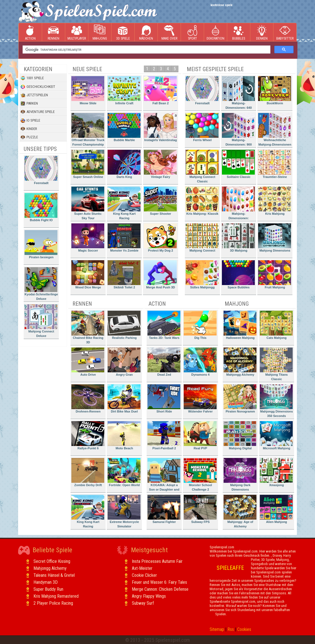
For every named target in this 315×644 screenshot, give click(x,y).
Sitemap (217, 629)
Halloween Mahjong (240, 325)
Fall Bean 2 (160, 91)
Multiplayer (77, 32)
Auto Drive (88, 362)
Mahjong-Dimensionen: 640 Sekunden (238, 94)
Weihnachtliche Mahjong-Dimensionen (275, 130)
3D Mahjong (238, 238)
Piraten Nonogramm (240, 399)
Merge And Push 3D (160, 275)
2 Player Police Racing (53, 603)
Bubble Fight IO (41, 207)
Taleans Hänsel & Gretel (54, 575)
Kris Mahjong (275, 201)
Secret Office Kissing (52, 561)
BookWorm (275, 91)
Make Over (169, 32)
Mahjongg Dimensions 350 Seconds (276, 401)
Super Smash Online (88, 164)
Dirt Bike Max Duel (124, 399)
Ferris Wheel (202, 127)
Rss (231, 629)
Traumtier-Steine (275, 164)
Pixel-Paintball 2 (164, 436)
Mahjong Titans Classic (276, 364)
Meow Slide (88, 91)
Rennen (54, 32)
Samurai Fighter (164, 509)
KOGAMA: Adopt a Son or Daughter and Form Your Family (164, 475)
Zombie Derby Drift (88, 472)
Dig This (200, 325)
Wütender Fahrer (200, 399)
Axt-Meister (142, 568)
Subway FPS (200, 509)
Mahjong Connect (202, 238)
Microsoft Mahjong (276, 436)
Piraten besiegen (41, 244)
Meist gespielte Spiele (215, 69)
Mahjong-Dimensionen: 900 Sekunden (238, 130)
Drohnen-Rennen (88, 399)
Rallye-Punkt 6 (88, 436)
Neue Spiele (87, 69)
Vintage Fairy (160, 164)
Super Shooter (160, 201)
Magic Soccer (88, 238)
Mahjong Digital (240, 436)
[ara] (146, 50)
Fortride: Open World (124, 472)
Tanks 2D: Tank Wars (164, 325)
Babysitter (285, 32)
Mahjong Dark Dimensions (240, 475)
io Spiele (30, 120)
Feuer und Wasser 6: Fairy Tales (159, 582)
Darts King (124, 164)
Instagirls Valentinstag (160, 127)
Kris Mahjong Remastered (56, 596)
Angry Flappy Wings (149, 596)
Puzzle (29, 137)
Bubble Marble (124, 127)
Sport (192, 32)
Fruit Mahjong (275, 275)
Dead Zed (164, 362)
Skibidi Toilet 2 (124, 275)
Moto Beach (124, 436)
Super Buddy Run (48, 589)
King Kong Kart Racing (124, 203)
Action (30, 32)
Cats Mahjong (276, 325)
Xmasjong (276, 472)
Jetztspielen (34, 95)
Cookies (244, 629)
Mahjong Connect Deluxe (41, 321)
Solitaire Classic (238, 164)
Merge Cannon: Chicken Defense (160, 589)
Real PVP (200, 436)
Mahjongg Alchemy (240, 362)
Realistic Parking (124, 325)
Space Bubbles (238, 275)
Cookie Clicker (144, 575)
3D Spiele (123, 32)
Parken (29, 103)
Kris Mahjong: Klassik (202, 201)
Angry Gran (124, 362)
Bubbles (239, 32)
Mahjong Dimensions (275, 238)
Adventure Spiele (38, 112)
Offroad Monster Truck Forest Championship (88, 130)
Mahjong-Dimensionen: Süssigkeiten (238, 204)
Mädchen (146, 32)
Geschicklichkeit (38, 87)
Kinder (29, 129)
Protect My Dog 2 (160, 238)
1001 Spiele (32, 78)
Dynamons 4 (200, 362)
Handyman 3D (46, 582)
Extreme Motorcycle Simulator (124, 511)
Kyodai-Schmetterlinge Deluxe (41, 284)
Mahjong (100, 32)
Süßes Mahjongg (202, 275)
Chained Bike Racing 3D (88, 327)
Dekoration (215, 32)
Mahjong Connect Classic (202, 166)
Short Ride (164, 399)
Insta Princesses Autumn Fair (157, 561)
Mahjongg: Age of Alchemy (240, 511)
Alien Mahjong (276, 509)
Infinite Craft (124, 91)
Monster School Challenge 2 (200, 475)
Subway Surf (143, 603)
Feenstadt (41, 170)
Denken (262, 32)
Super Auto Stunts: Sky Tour (88, 203)
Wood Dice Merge (88, 275)
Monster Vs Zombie (124, 238)
